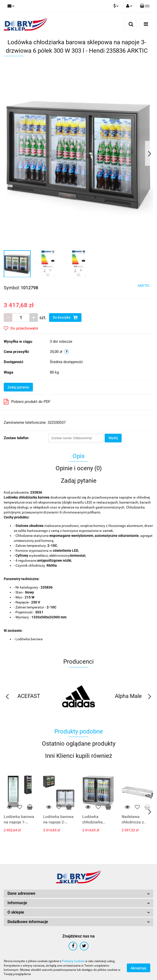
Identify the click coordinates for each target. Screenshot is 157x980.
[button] (145, 6)
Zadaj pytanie (18, 387)
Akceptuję (139, 968)
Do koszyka (65, 317)
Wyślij (113, 438)
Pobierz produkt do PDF (27, 402)
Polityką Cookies (73, 961)
